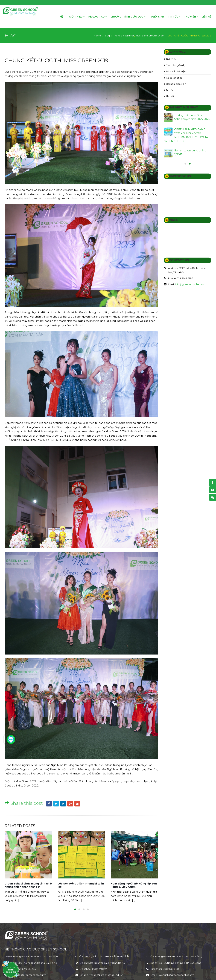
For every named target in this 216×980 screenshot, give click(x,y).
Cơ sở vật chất (174, 78)
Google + (70, 804)
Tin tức (173, 17)
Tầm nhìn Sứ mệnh (176, 71)
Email (77, 804)
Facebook (49, 804)
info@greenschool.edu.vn (190, 284)
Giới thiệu (76, 17)
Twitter (56, 804)
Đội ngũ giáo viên (176, 84)
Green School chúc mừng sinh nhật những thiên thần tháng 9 (28, 885)
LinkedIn (63, 804)
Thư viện (190, 17)
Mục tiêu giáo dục (176, 65)
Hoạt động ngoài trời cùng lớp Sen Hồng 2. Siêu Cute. (134, 885)
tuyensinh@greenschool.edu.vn (105, 975)
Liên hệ (206, 17)
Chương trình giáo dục (127, 17)
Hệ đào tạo (97, 17)
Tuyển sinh (157, 17)
